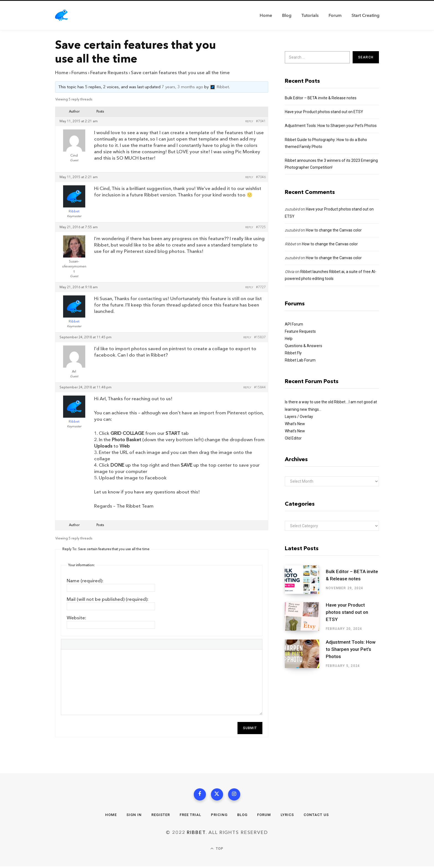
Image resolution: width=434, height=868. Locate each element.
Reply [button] (249, 121)
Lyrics (290, 816)
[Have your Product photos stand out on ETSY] (305, 617)
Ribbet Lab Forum (300, 360)
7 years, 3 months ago (182, 87)
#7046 (261, 177)
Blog (244, 816)
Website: (77, 618)
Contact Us (320, 816)
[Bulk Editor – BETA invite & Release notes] (305, 580)
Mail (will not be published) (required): (108, 599)
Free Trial (190, 816)
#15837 (260, 337)
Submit (250, 728)
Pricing (220, 816)
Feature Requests (109, 73)
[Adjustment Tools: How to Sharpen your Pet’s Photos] (305, 654)
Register (159, 816)
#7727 (261, 287)
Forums (79, 73)
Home (62, 73)
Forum (266, 816)
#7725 (261, 227)
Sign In (131, 816)
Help (289, 339)
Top (217, 850)
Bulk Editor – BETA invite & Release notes (321, 98)
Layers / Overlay (299, 417)
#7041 (261, 121)
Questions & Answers (303, 346)
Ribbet (290, 244)
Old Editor (293, 438)
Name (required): (85, 581)
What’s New (295, 424)
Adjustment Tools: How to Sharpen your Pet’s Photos (331, 126)
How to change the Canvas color (334, 230)
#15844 (260, 388)
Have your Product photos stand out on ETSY (324, 112)
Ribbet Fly (293, 353)
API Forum (294, 324)
